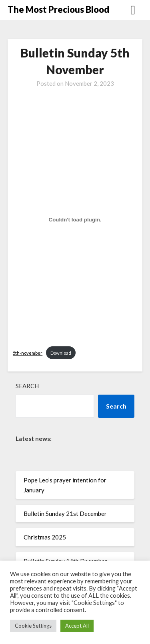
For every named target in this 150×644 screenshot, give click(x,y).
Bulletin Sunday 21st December (65, 514)
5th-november (28, 353)
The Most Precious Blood (58, 9)
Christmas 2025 (45, 537)
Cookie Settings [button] (33, 626)
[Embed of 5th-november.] (75, 220)
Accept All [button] (77, 626)
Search (27, 386)
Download (61, 353)
